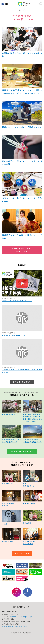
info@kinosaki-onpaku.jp (21, 617)
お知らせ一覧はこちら (22, 382)
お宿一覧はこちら (22, 553)
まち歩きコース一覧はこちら (22, 452)
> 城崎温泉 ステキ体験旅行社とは (16, 626)
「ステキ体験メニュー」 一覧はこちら (22, 250)
